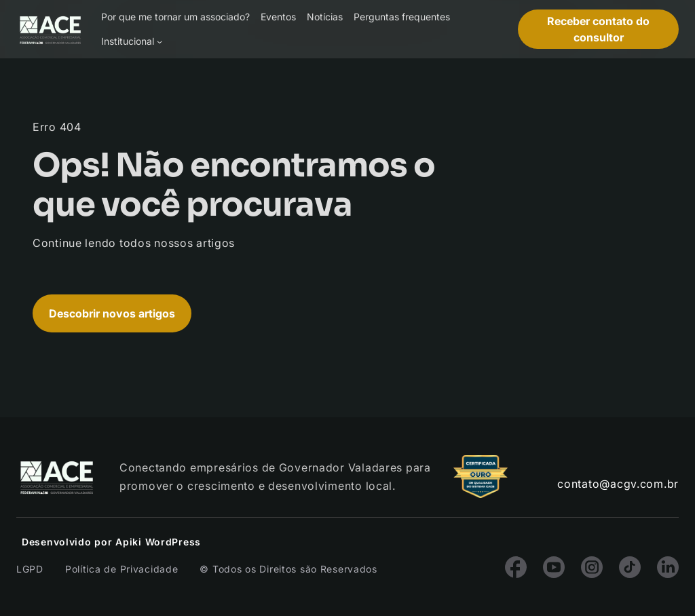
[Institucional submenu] (159, 41)
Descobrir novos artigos (112, 313)
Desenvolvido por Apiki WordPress (111, 542)
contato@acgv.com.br (618, 484)
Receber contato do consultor (598, 29)
